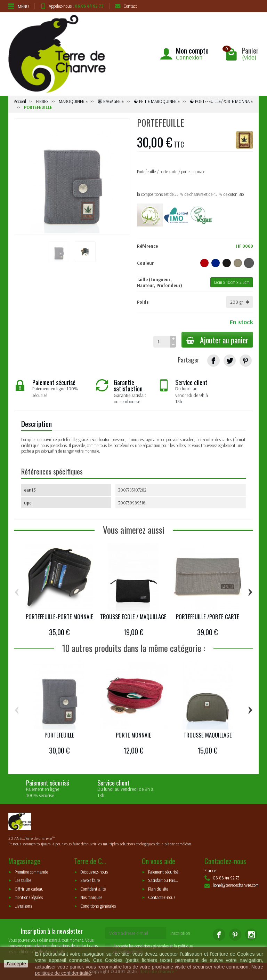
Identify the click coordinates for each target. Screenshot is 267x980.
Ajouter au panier (217, 340)
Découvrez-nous (94, 872)
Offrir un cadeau (29, 889)
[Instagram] (251, 935)
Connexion (189, 57)
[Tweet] (230, 361)
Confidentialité (93, 889)
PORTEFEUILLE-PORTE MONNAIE (59, 617)
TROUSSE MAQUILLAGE (208, 735)
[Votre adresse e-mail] (136, 933)
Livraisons (23, 906)
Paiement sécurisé (163, 872)
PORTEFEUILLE (59, 735)
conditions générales (152, 946)
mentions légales (29, 898)
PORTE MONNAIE (133, 735)
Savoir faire (90, 881)
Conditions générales (98, 906)
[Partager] (213, 361)
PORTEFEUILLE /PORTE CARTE (208, 617)
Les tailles (23, 881)
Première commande (31, 872)
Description (37, 424)
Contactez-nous (162, 898)
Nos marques (91, 898)
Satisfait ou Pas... (163, 881)
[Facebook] (219, 935)
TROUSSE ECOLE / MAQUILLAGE (133, 617)
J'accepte (16, 964)
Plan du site (158, 889)
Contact (126, 6)
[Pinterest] (246, 361)
